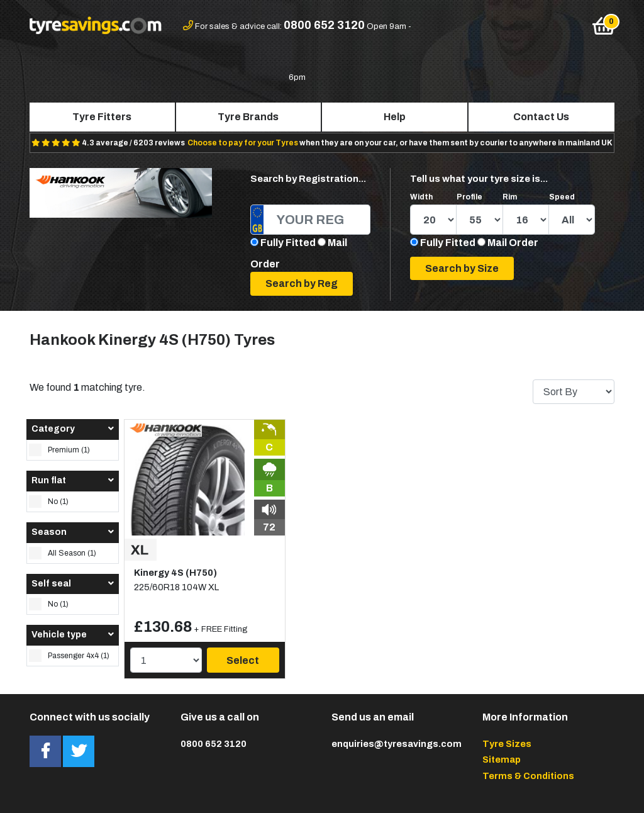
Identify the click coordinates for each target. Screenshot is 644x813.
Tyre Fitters (102, 117)
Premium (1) (59, 450)
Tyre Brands (248, 117)
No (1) (49, 502)
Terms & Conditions (528, 776)
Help (395, 117)
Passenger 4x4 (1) (69, 656)
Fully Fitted (288, 243)
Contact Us (541, 117)
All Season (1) (63, 553)
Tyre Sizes (507, 744)
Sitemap (502, 760)
